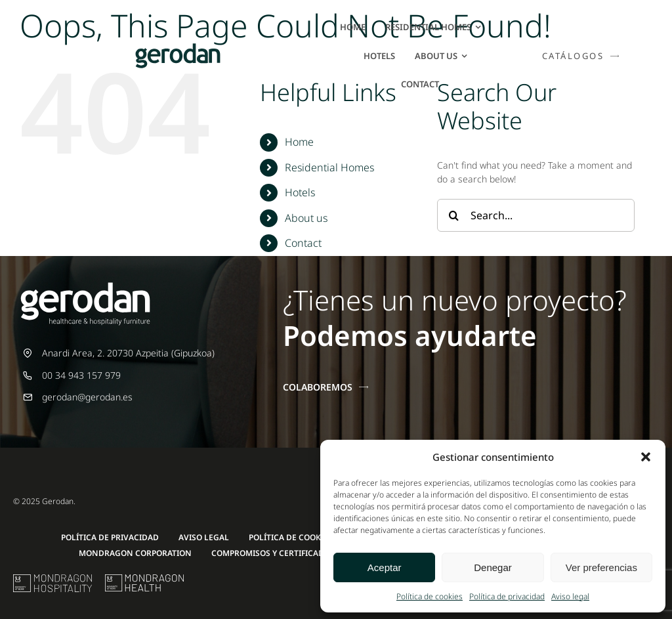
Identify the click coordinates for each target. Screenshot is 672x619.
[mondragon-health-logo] (144, 579)
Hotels (300, 192)
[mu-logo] (52, 579)
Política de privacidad (507, 596)
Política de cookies (430, 596)
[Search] (453, 215)
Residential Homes (329, 167)
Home (299, 142)
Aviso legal (570, 596)
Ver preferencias (601, 567)
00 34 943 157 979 (81, 375)
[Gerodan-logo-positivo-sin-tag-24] (178, 48)
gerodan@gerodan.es (87, 397)
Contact (303, 243)
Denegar (493, 567)
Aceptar (385, 567)
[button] (646, 457)
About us (306, 218)
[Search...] (536, 215)
